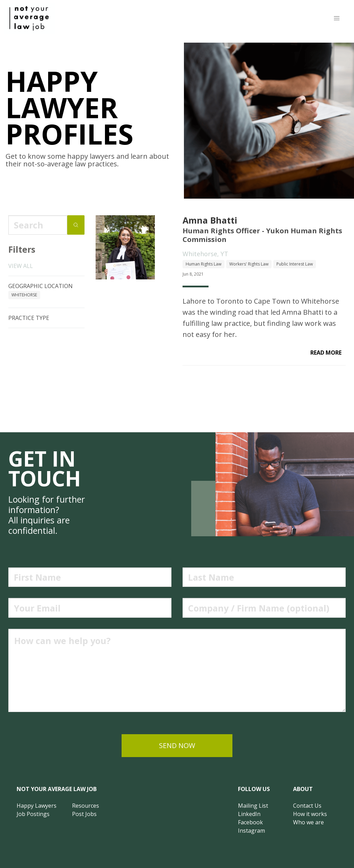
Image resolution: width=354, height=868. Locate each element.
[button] (337, 18)
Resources (86, 806)
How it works (310, 814)
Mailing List (253, 806)
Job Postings (33, 814)
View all (21, 266)
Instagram (251, 831)
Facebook (250, 822)
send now (177, 745)
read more (326, 353)
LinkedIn (249, 814)
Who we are (308, 822)
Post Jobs (84, 814)
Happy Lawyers (37, 806)
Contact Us (307, 806)
